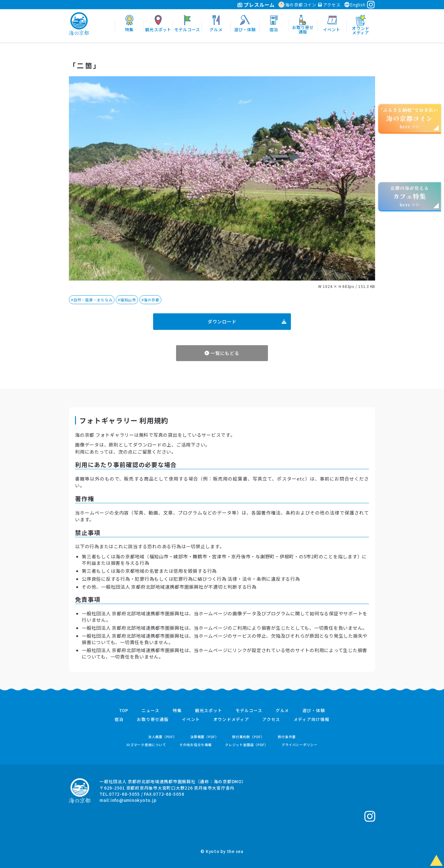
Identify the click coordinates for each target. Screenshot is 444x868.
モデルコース (249, 711)
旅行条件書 (287, 737)
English (355, 5)
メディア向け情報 (312, 719)
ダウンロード (247, 321)
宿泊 (119, 719)
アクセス (329, 5)
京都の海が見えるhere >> (409, 196)
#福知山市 (127, 300)
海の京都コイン (297, 5)
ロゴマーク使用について (146, 745)
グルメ (282, 711)
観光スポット (209, 711)
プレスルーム (256, 5)
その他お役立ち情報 (196, 745)
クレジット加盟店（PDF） (247, 745)
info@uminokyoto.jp (134, 800)
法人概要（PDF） (163, 737)
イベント (191, 719)
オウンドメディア (231, 719)
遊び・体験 (314, 711)
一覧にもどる (222, 353)
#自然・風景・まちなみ (92, 300)
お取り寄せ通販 (153, 719)
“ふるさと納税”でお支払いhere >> (410, 118)
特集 (177, 711)
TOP (124, 711)
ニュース (150, 711)
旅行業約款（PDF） (248, 737)
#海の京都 (151, 300)
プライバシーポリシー (299, 745)
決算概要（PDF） (205, 737)
